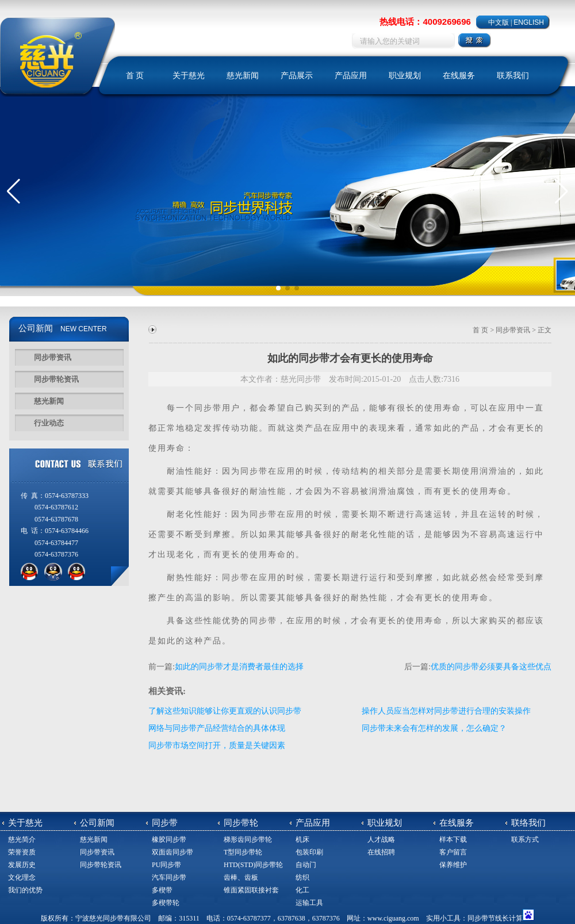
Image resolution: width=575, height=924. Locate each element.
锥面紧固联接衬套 (251, 890)
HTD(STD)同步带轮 (253, 865)
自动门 (306, 865)
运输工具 (309, 903)
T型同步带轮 (243, 852)
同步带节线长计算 (495, 918)
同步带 (208, 408)
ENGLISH (529, 22)
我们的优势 (25, 890)
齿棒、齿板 (241, 877)
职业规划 (405, 76)
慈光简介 (22, 839)
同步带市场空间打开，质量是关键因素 (217, 745)
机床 (302, 839)
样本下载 (453, 839)
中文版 (499, 22)
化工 (302, 890)
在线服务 (459, 76)
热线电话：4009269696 (425, 22)
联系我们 (513, 76)
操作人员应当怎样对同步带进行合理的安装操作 (446, 711)
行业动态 (49, 423)
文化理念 (22, 877)
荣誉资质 (22, 852)
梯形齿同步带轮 (248, 839)
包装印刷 (309, 852)
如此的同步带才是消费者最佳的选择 (239, 667)
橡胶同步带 (169, 839)
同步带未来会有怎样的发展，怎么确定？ (434, 728)
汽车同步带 (169, 877)
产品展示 (297, 76)
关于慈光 (189, 76)
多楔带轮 (166, 903)
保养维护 (453, 865)
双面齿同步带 (172, 852)
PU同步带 (166, 865)
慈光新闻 (243, 76)
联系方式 (525, 839)
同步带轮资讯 (56, 379)
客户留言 (453, 852)
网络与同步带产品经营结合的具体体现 (217, 728)
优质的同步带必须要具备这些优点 (491, 667)
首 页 (135, 76)
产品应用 (351, 76)
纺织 (302, 877)
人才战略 (381, 839)
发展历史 (22, 865)
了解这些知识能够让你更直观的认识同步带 (225, 711)
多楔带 (162, 890)
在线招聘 (381, 852)
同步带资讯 (53, 357)
